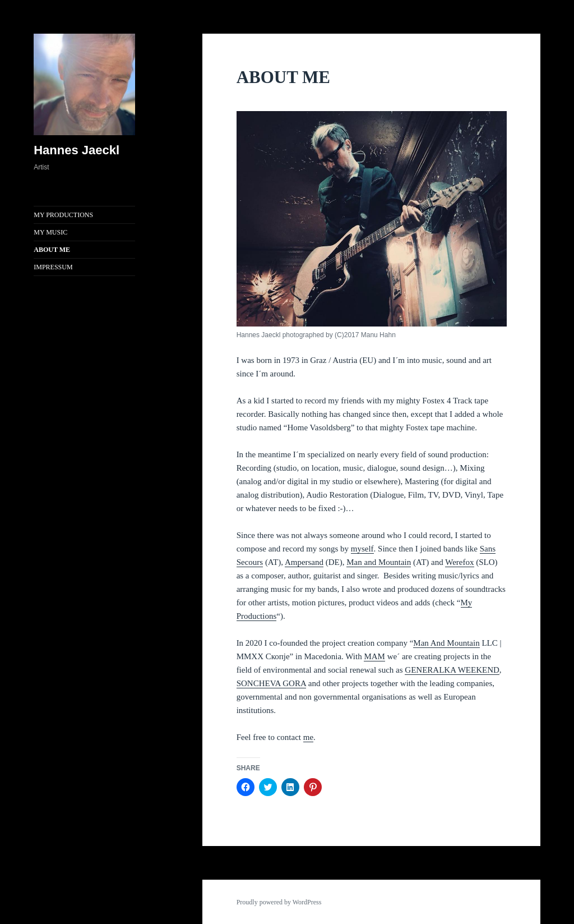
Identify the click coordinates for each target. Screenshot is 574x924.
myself (362, 549)
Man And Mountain (446, 643)
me (308, 737)
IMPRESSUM (53, 267)
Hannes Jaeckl (77, 150)
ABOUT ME (52, 250)
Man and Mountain (379, 562)
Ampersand (304, 562)
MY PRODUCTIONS (63, 215)
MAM (374, 656)
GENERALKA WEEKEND (452, 670)
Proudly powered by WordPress (279, 902)
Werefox (459, 562)
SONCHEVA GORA (271, 683)
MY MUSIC (50, 232)
